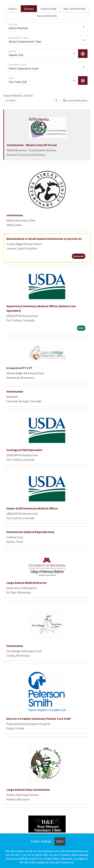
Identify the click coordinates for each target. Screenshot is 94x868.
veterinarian (15, 215)
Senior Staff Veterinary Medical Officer (32, 508)
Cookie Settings (41, 841)
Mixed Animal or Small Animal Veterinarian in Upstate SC (44, 239)
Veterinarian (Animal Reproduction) (30, 532)
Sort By (10, 100)
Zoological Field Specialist (24, 450)
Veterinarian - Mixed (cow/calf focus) (32, 145)
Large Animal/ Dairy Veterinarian (28, 790)
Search (13, 9)
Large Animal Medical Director (27, 583)
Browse (29, 9)
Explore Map (48, 9)
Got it (60, 841)
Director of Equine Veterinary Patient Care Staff (38, 719)
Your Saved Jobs (47, 16)
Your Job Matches (75, 9)
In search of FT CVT (19, 368)
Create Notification (75, 100)
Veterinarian (15, 391)
